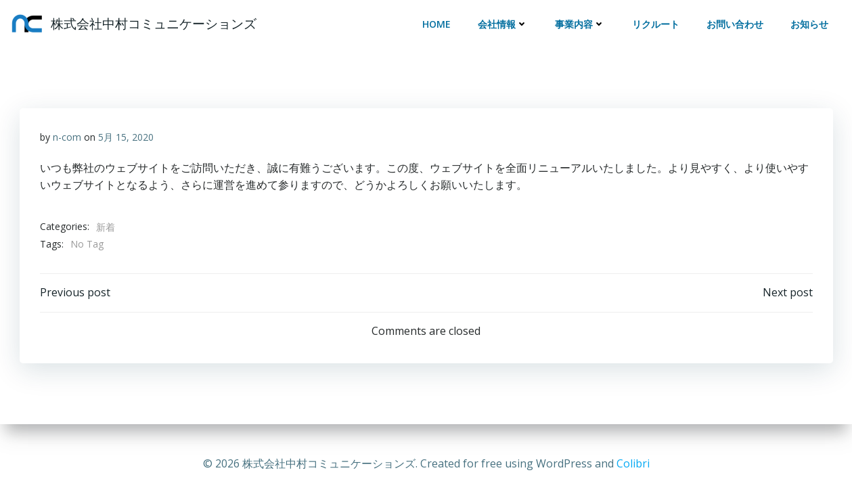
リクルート (656, 24)
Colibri (633, 463)
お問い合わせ (735, 24)
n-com (67, 137)
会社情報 (503, 24)
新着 (106, 227)
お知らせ (809, 24)
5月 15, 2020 (126, 137)
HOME (436, 24)
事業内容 (580, 24)
